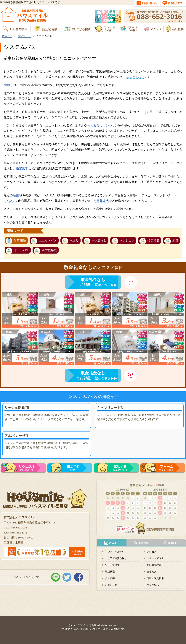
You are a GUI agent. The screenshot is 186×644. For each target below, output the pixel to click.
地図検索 (110, 572)
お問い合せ (111, 585)
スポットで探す (155, 558)
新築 (16, 195)
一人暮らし (95, 125)
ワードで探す (112, 565)
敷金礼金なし (93, 280)
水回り (9, 85)
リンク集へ (153, 585)
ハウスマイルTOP (115, 552)
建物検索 (152, 572)
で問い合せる (166, 468)
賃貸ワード (24, 36)
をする (73, 468)
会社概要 (110, 578)
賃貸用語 (20, 240)
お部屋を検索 (154, 565)
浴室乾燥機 (101, 201)
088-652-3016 (120, 468)
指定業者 (22, 168)
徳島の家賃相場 (155, 578)
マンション (110, 125)
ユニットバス (135, 77)
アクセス (152, 552)
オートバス (21, 250)
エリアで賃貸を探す (116, 558)
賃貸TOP (7, 36)
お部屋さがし (27, 468)
